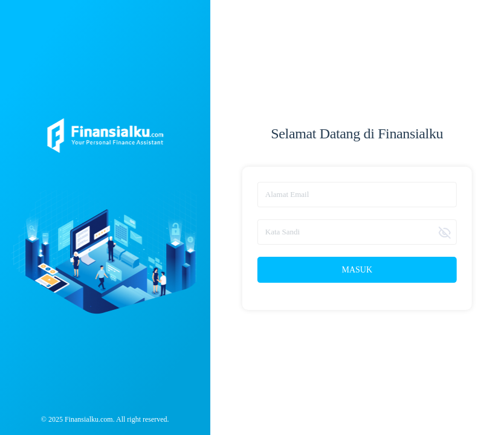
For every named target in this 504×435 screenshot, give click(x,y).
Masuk (357, 270)
